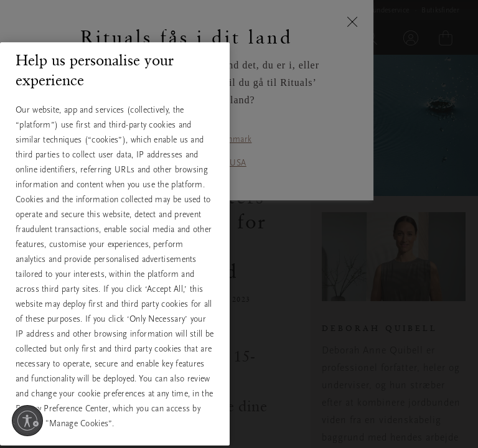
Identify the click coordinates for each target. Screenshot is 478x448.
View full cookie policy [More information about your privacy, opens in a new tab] (73, 305)
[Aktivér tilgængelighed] (27, 421)
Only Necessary (115, 390)
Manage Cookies (115, 427)
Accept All (115, 348)
